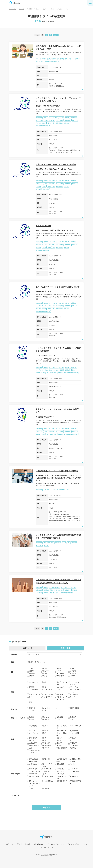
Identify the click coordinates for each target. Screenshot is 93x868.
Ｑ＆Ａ (86, 844)
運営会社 (19, 844)
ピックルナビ (13, 9)
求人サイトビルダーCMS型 (48, 856)
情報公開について (39, 844)
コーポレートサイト (47, 847)
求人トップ (10, 844)
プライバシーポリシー (74, 844)
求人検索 (21, 9)
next (56, 35)
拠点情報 (28, 844)
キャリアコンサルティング (56, 844)
